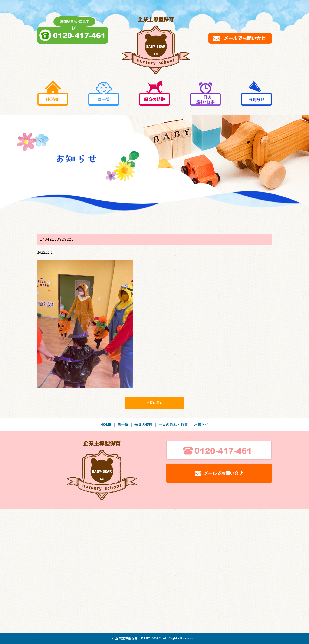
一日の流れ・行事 (176, 425)
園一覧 (126, 425)
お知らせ (201, 425)
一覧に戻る (155, 403)
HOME (108, 425)
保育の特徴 (146, 425)
